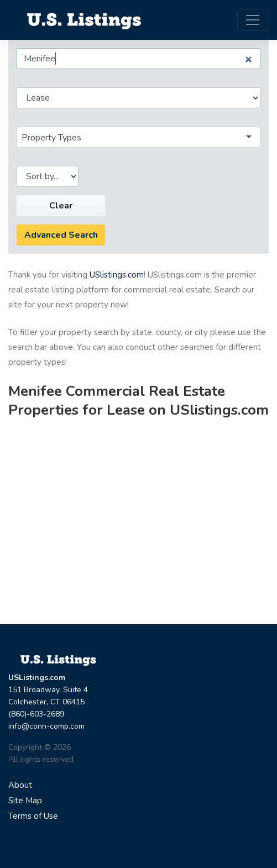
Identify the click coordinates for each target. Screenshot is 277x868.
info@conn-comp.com (46, 726)
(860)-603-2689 (36, 714)
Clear (61, 206)
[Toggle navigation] (253, 20)
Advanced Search (61, 235)
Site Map (25, 801)
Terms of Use (33, 816)
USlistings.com (117, 275)
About (20, 785)
